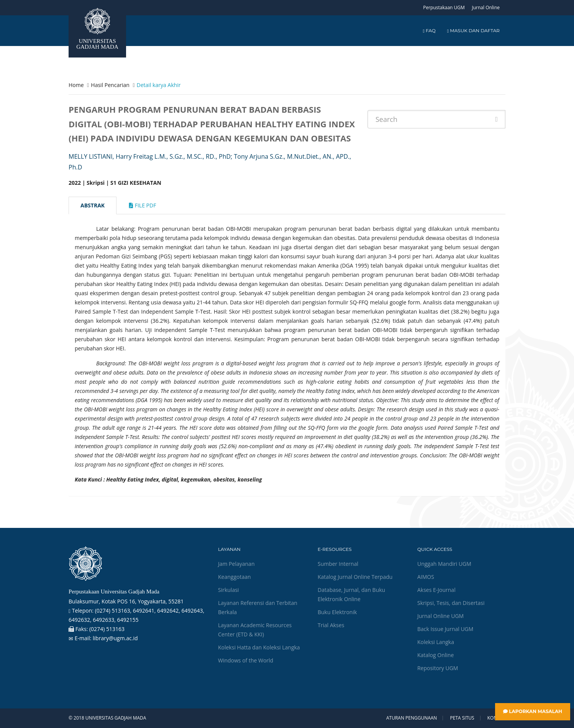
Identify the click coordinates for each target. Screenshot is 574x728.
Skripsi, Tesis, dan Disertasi (451, 603)
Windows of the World (246, 660)
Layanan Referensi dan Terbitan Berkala (258, 607)
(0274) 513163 (107, 629)
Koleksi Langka (436, 642)
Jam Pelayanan (236, 564)
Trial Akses (331, 625)
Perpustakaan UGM (444, 7)
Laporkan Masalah (533, 711)
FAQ (429, 30)
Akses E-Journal (436, 590)
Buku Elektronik (337, 612)
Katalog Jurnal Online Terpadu (355, 577)
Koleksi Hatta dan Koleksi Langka (259, 647)
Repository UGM (438, 668)
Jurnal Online (486, 7)
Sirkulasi (228, 590)
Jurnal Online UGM (440, 616)
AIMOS (426, 577)
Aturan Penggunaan (412, 718)
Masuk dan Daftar (473, 30)
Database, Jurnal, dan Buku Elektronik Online (351, 594)
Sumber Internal (338, 564)
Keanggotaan (235, 577)
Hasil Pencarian (110, 85)
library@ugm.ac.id (115, 638)
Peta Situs (462, 718)
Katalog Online (435, 655)
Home (76, 85)
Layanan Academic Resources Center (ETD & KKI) (255, 630)
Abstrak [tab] (93, 205)
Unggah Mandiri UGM (444, 564)
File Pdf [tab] (143, 205)
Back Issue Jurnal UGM (445, 629)
